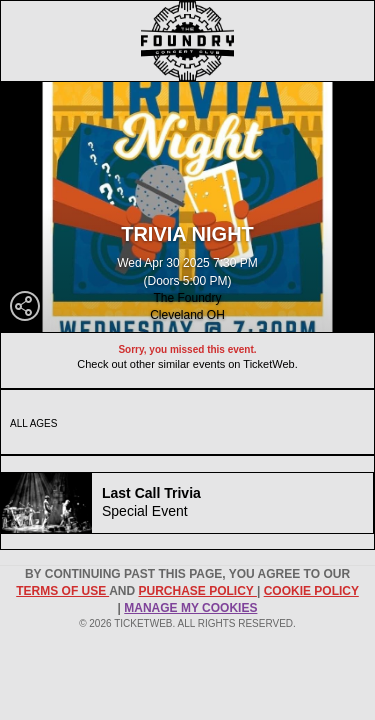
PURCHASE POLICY (197, 591)
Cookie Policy (311, 591)
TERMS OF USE (62, 591)
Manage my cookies (190, 608)
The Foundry (187, 298)
